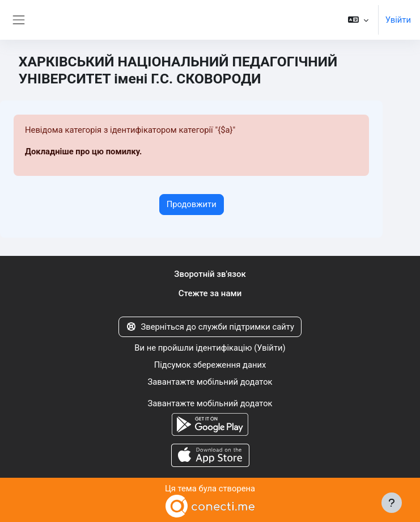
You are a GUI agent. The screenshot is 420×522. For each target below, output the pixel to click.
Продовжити (192, 204)
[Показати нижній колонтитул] (392, 503)
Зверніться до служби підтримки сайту (210, 327)
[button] (358, 20)
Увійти (398, 20)
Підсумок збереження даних (210, 365)
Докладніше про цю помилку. (83, 151)
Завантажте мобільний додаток (210, 382)
